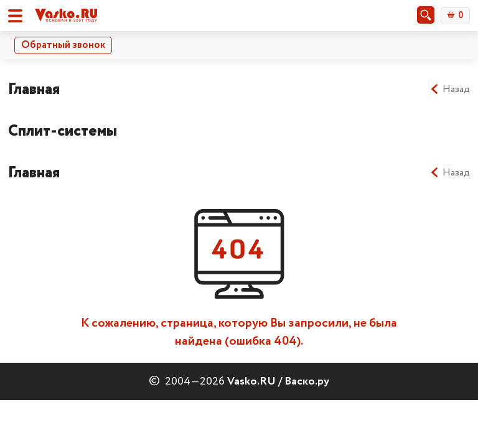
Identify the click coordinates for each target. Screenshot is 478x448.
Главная (34, 89)
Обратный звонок (63, 45)
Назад (450, 90)
